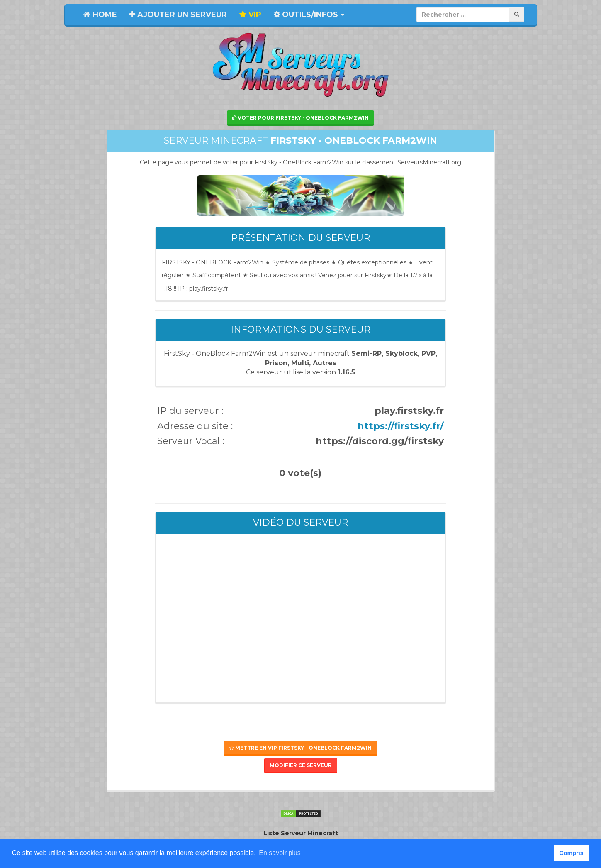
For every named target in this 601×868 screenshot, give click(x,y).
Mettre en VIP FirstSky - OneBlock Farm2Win (300, 748)
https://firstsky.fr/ (401, 426)
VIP (250, 15)
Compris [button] (571, 853)
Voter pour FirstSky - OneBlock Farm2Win (300, 118)
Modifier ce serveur (301, 765)
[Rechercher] (517, 14)
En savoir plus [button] (280, 853)
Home (100, 15)
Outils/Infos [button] (309, 15)
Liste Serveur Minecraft (301, 833)
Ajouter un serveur (178, 15)
